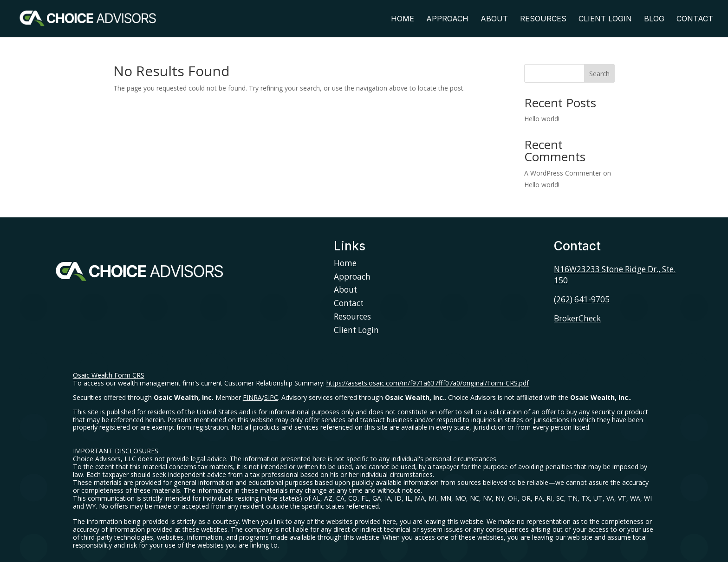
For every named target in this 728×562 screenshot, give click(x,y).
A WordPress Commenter (563, 173)
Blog (654, 19)
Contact (695, 19)
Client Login (605, 19)
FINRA (252, 397)
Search (599, 74)
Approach (447, 19)
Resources (543, 19)
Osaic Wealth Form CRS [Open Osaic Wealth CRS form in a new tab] (109, 375)
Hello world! (542, 119)
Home (403, 19)
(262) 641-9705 (582, 299)
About (494, 19)
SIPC (271, 397)
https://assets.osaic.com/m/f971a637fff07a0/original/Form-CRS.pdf (428, 383)
